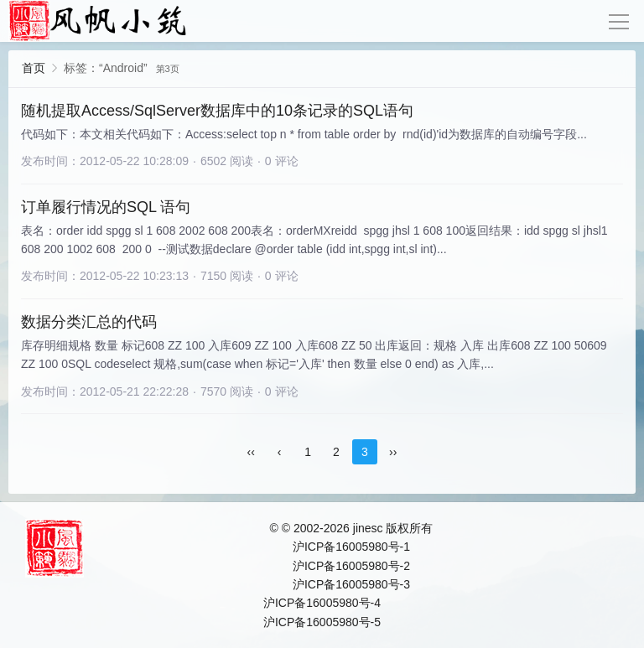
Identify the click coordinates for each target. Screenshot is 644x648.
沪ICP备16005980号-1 (351, 547)
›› (393, 452)
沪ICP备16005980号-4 (322, 603)
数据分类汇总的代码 (89, 322)
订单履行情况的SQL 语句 (106, 207)
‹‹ (251, 452)
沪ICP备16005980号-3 (351, 584)
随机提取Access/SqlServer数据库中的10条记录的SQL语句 (217, 111)
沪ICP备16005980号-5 (322, 622)
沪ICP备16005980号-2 (351, 566)
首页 (34, 68)
